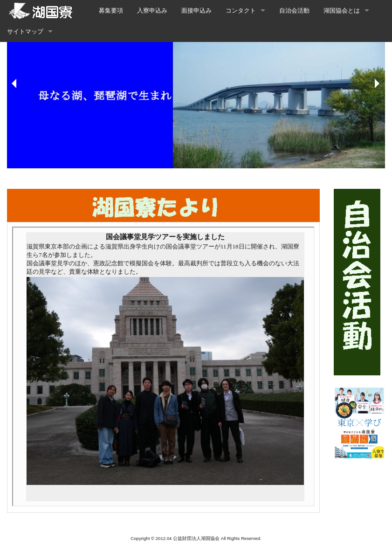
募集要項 (111, 10)
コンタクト (241, 10)
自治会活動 (294, 10)
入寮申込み (152, 10)
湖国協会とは (342, 10)
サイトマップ (25, 31)
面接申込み (196, 10)
